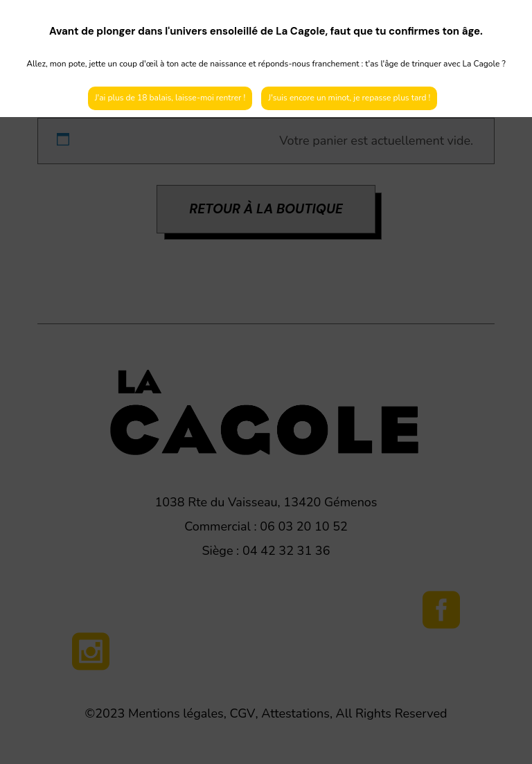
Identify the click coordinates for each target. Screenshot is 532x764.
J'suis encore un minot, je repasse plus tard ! (349, 98)
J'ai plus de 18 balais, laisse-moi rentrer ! (170, 98)
